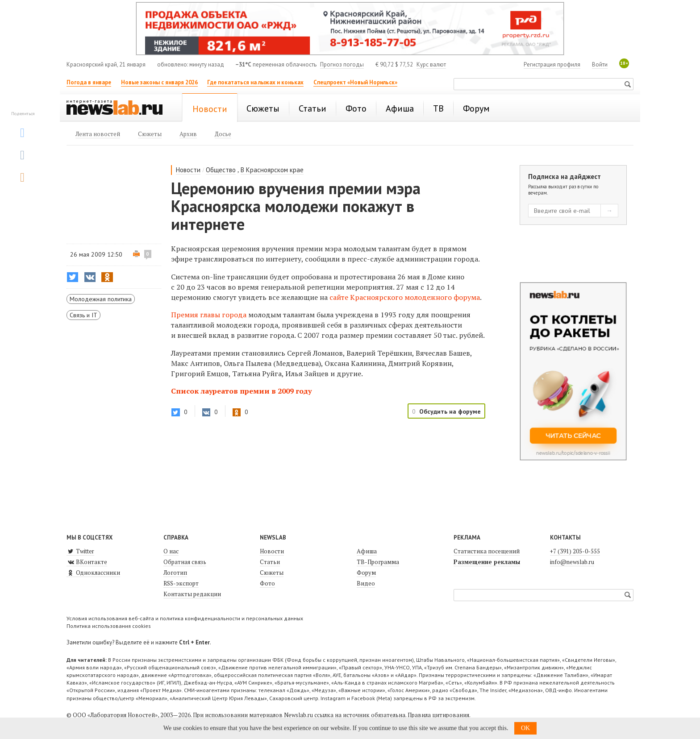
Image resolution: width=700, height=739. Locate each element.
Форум (366, 573)
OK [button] (525, 728)
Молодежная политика (101, 299)
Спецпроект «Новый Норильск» (355, 82)
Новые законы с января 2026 (159, 82)
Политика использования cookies (109, 626)
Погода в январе (89, 82)
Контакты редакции (192, 594)
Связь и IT (83, 315)
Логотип (175, 573)
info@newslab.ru (572, 562)
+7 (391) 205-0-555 (575, 551)
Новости (188, 170)
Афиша (367, 551)
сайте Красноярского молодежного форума (405, 297)
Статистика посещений (487, 551)
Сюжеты (272, 573)
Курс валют (431, 64)
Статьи (270, 562)
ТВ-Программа (378, 562)
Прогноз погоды (342, 64)
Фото (267, 583)
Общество (221, 170)
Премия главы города (209, 315)
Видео (366, 583)
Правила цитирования (438, 715)
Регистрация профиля (552, 64)
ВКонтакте (87, 562)
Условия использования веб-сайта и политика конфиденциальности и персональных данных (185, 618)
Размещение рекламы (487, 562)
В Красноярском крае (272, 170)
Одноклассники (93, 573)
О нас (171, 551)
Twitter (80, 551)
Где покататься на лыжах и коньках (255, 82)
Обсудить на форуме (450, 411)
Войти (600, 64)
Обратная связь (185, 562)
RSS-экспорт (181, 583)
